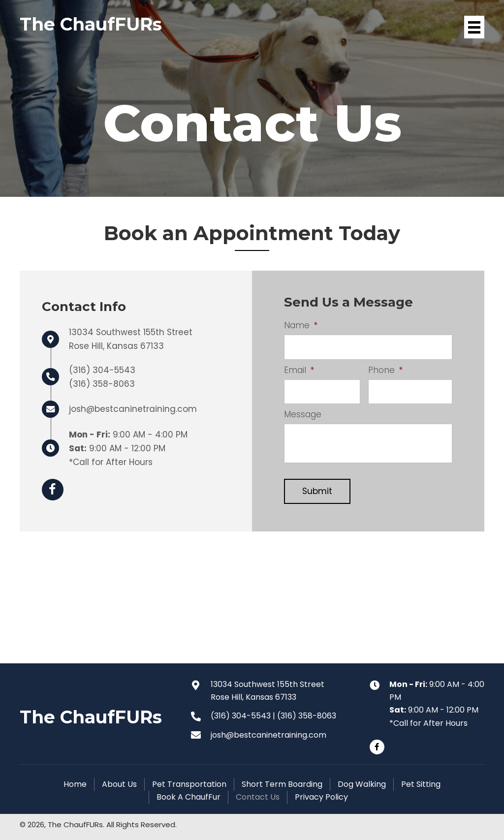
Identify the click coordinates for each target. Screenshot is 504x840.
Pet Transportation (189, 784)
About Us (119, 784)
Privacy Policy (321, 797)
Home (75, 784)
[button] (377, 747)
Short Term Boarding (282, 784)
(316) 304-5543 (102, 370)
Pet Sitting (421, 784)
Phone (385, 370)
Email (299, 370)
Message (303, 414)
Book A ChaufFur (189, 797)
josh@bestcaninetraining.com (133, 409)
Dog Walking (362, 784)
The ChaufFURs (91, 24)
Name (301, 325)
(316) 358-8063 (102, 384)
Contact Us (258, 797)
